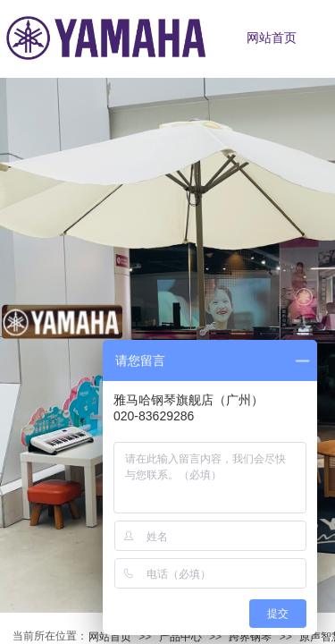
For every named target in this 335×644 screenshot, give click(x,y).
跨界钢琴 (250, 637)
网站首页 (110, 637)
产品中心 (180, 637)
